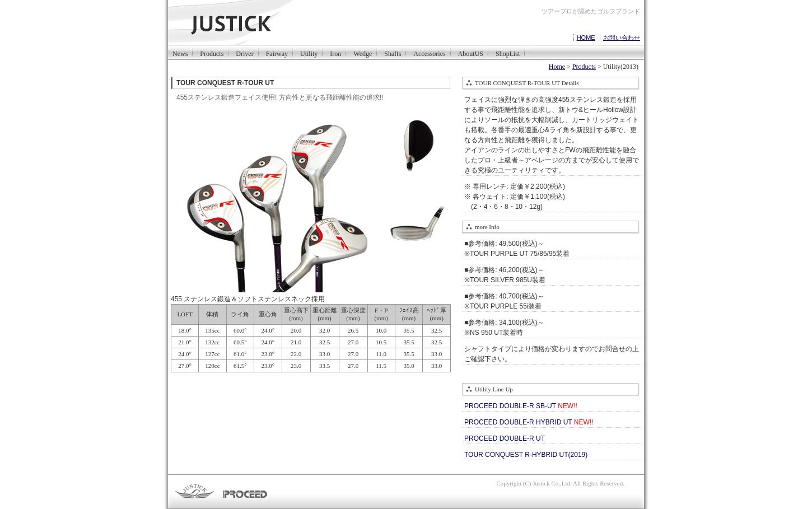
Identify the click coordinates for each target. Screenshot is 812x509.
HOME (586, 38)
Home (557, 67)
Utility (309, 53)
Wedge (363, 53)
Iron (335, 53)
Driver (244, 53)
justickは (248, 23)
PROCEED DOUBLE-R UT (505, 438)
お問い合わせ (622, 38)
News (180, 53)
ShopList (508, 53)
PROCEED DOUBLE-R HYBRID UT (529, 422)
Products (212, 53)
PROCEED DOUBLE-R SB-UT (521, 406)
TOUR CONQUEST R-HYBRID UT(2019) (526, 455)
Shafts (393, 53)
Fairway (277, 53)
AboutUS (471, 53)
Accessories (429, 53)
